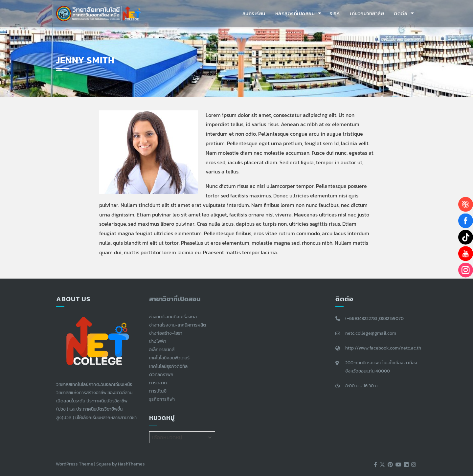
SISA (335, 13)
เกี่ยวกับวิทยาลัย (367, 13)
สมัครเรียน (254, 13)
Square (104, 464)
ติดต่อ (401, 13)
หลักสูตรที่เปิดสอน (295, 13)
